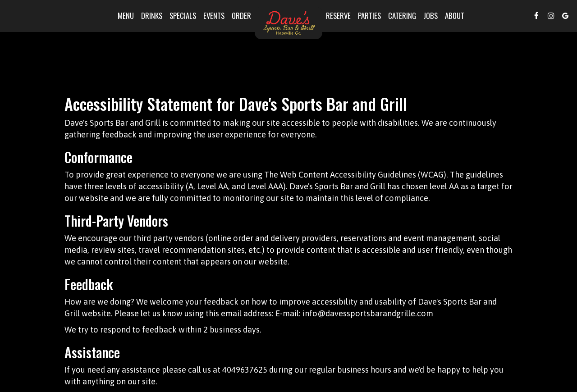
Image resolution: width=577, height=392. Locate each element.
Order (241, 16)
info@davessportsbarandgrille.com (368, 313)
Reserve (338, 16)
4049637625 (245, 370)
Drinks (152, 16)
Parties (369, 16)
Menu (126, 16)
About (455, 16)
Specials (183, 16)
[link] (288, 23)
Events (214, 16)
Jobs (430, 16)
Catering (402, 16)
